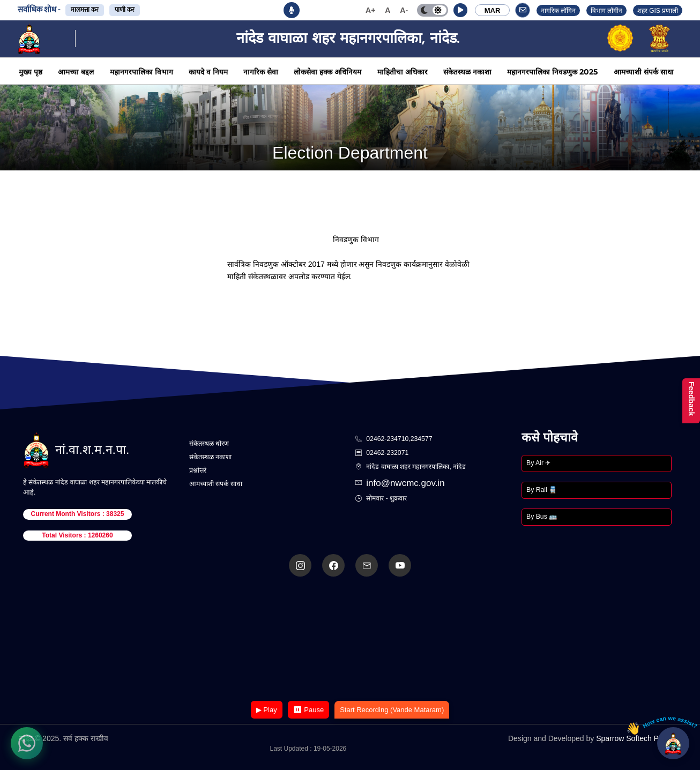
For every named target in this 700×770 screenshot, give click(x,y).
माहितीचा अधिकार (403, 72)
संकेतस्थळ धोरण (209, 444)
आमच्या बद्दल (76, 72)
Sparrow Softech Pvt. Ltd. (639, 738)
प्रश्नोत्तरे (198, 470)
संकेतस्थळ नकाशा (467, 72)
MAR (493, 10)
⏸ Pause (308, 710)
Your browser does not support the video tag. (350, 640)
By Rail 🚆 (542, 490)
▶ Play (267, 710)
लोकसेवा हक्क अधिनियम (327, 72)
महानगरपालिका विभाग (142, 72)
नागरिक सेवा (261, 72)
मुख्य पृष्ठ (31, 72)
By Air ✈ (538, 463)
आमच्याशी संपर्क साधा (644, 72)
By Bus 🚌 (542, 517)
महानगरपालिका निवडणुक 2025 (552, 72)
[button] (460, 10)
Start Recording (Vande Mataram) (392, 710)
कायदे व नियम (208, 72)
